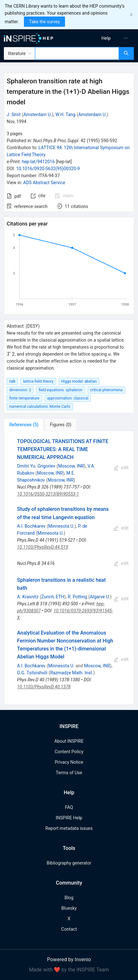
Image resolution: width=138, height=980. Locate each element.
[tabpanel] (69, 568)
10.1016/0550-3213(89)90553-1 (48, 494)
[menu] (105, 38)
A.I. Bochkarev (31, 526)
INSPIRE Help (69, 818)
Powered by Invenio (69, 959)
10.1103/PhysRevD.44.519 (43, 547)
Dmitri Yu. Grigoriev (36, 466)
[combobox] (77, 53)
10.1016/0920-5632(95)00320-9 (48, 169)
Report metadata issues (69, 828)
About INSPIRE (69, 741)
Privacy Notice (69, 762)
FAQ (69, 807)
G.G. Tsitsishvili (32, 673)
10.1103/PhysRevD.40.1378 (44, 687)
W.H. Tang (65, 115)
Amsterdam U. (37, 115)
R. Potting (77, 597)
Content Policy (69, 752)
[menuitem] (106, 38)
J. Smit (14, 115)
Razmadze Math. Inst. (72, 673)
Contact (69, 929)
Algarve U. (100, 597)
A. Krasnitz (28, 597)
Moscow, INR (71, 466)
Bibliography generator (69, 863)
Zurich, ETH (53, 597)
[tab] (24, 425)
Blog (69, 898)
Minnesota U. (61, 526)
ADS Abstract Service (44, 183)
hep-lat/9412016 (38, 162)
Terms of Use (69, 773)
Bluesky (69, 908)
